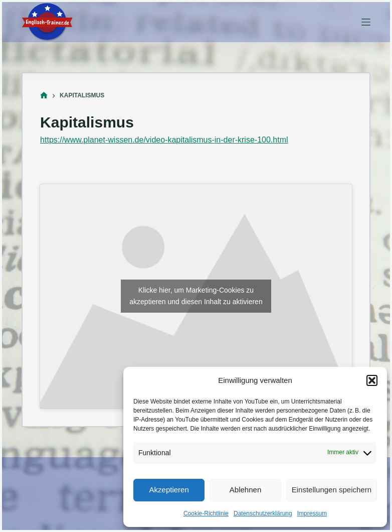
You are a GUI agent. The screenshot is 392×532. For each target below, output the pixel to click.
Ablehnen (245, 490)
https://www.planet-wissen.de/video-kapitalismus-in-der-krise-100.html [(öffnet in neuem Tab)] (164, 140)
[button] (372, 380)
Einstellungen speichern (332, 490)
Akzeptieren (169, 490)
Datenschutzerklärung (263, 513)
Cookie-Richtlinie (206, 513)
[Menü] (366, 22)
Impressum (312, 513)
